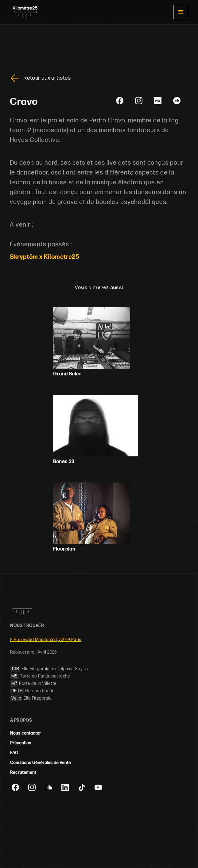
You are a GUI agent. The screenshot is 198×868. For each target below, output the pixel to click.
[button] (181, 12)
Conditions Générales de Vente (41, 763)
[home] (24, 12)
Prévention (21, 743)
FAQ (14, 753)
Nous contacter (26, 733)
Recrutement (23, 772)
